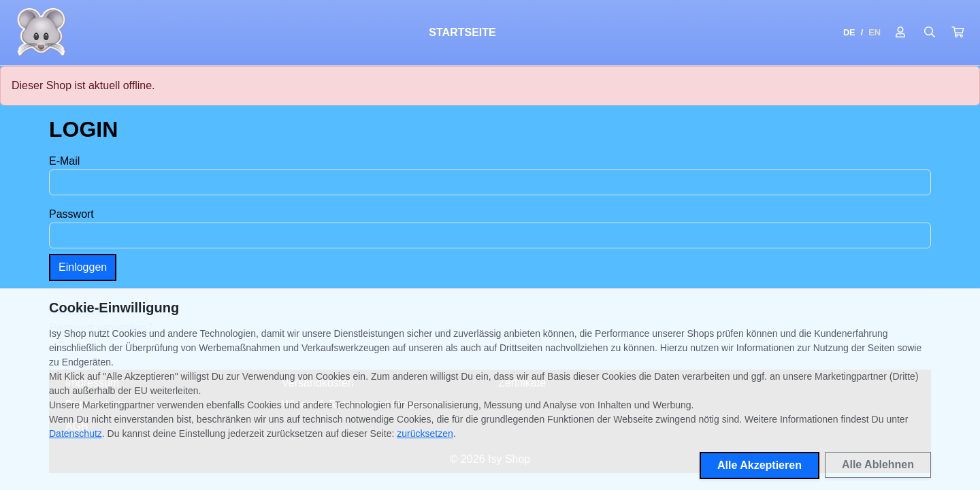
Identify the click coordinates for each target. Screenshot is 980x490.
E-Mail (64, 161)
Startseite (462, 32)
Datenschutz (76, 434)
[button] (958, 33)
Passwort (71, 214)
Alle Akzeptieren (759, 465)
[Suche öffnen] (930, 33)
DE (849, 32)
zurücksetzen (425, 434)
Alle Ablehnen (878, 464)
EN (875, 32)
